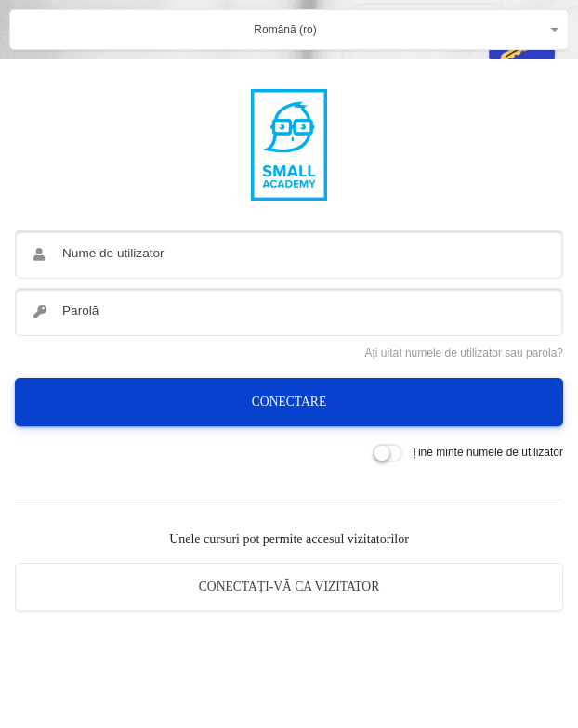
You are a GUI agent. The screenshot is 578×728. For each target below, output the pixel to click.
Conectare (289, 402)
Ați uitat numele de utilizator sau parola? (464, 353)
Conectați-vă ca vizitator (289, 586)
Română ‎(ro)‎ (285, 30)
